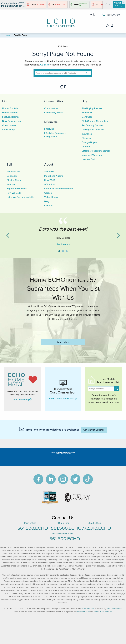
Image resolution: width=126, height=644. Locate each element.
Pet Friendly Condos (92, 125)
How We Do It (89, 159)
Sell (9, 164)
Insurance (87, 134)
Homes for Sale (10, 108)
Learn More (63, 342)
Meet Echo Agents (54, 176)
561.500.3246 (112, 15)
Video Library (51, 197)
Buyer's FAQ (88, 113)
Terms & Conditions (103, 612)
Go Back (45, 65)
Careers (48, 193)
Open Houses (9, 125)
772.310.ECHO (96, 528)
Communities (54, 101)
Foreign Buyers (90, 142)
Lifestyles (51, 122)
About (49, 164)
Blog (47, 201)
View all (118, 4)
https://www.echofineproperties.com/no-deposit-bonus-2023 (63, 328)
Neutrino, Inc (88, 609)
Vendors (86, 146)
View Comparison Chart (63, 398)
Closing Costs (14, 180)
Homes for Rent (10, 113)
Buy (84, 101)
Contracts (87, 117)
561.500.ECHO (33, 528)
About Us (49, 172)
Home (7, 35)
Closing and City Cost (93, 130)
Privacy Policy (83, 612)
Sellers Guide (13, 172)
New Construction (11, 121)
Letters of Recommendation (96, 151)
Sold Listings (9, 130)
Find (5, 101)
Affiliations (50, 184)
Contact (48, 206)
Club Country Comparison (95, 121)
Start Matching (22, 399)
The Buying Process (92, 108)
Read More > (63, 244)
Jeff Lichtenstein (114, 609)
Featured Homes (11, 117)
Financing (87, 138)
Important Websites (92, 155)
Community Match (54, 113)
